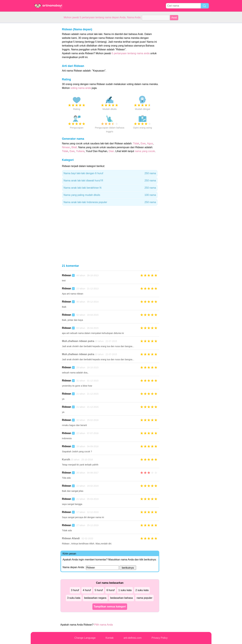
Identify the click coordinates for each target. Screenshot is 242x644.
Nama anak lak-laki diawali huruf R (110, 181)
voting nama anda (81, 88)
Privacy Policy (160, 638)
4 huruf (87, 590)
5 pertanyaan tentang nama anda (131, 53)
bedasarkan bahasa (122, 598)
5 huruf (99, 590)
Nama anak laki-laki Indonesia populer (110, 202)
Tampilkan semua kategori (110, 607)
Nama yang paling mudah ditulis (110, 195)
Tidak (136, 143)
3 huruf (75, 590)
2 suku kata (142, 590)
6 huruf (111, 590)
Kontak (110, 638)
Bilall (74, 147)
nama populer (144, 598)
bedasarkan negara (95, 598)
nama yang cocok (145, 151)
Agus (150, 143)
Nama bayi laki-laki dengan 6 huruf (110, 173)
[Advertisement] (44, 71)
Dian (111, 151)
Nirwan (66, 147)
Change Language (85, 638)
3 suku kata (74, 598)
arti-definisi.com (133, 638)
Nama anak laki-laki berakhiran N (110, 188)
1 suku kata (125, 590)
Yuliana (80, 151)
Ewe (143, 143)
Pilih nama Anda (103, 625)
